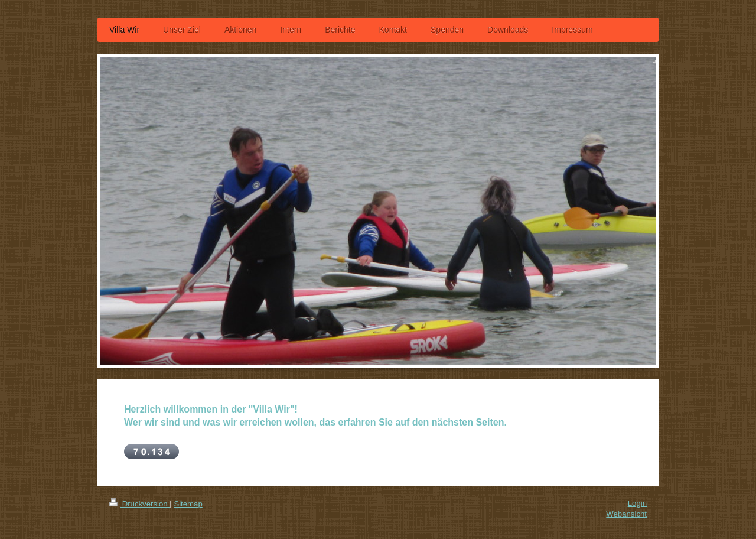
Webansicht (626, 514)
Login (637, 503)
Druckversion (139, 504)
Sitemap (188, 504)
